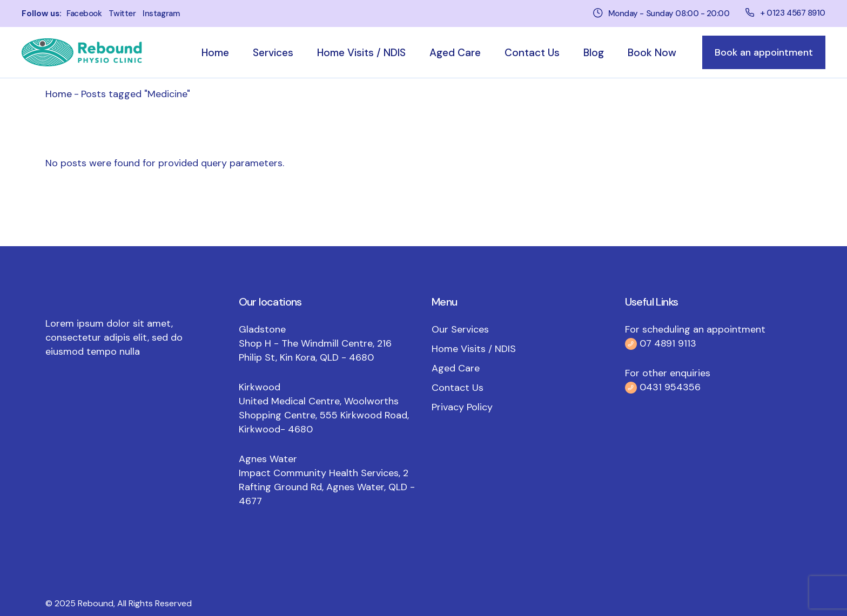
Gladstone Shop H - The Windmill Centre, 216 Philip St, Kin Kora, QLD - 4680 (315, 343)
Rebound (96, 603)
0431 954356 (669, 387)
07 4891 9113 (668, 343)
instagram (161, 14)
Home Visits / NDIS (474, 349)
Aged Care (456, 368)
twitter (122, 14)
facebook (84, 14)
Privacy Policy (462, 407)
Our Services (460, 329)
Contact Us (458, 388)
